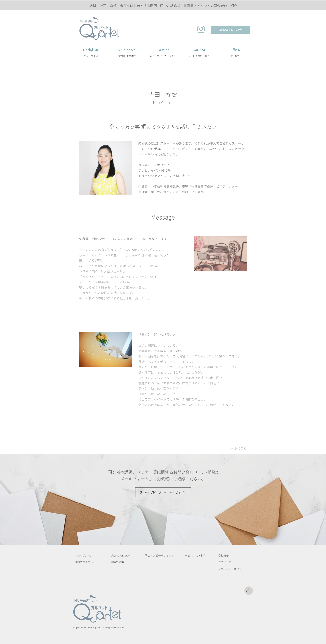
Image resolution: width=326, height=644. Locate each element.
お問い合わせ (226, 562)
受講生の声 (117, 562)
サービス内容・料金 (194, 556)
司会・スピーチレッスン (160, 555)
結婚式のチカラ (84, 562)
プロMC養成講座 (120, 556)
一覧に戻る (239, 448)
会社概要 (224, 556)
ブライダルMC (83, 556)
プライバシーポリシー (231, 569)
